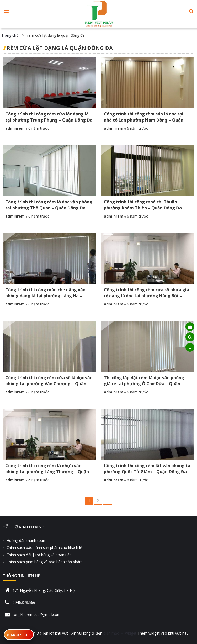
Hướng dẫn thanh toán (26, 540)
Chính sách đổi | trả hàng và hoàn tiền (39, 555)
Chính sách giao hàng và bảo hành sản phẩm (45, 562)
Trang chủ (10, 35)
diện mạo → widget (120, 633)
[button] (191, 11)
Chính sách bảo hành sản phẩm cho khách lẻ (44, 548)
